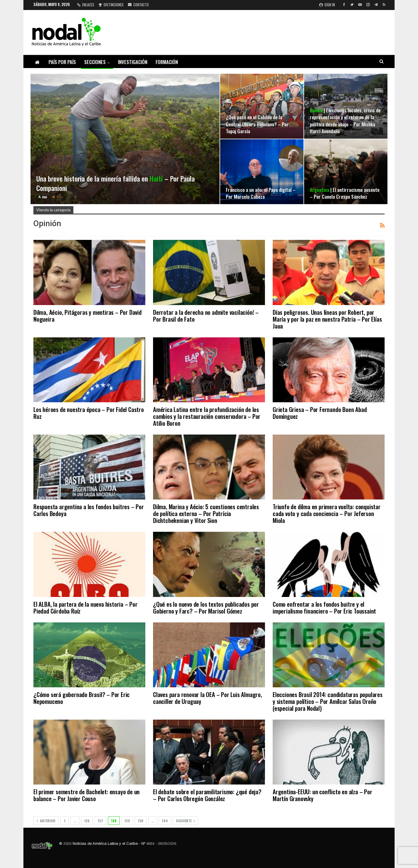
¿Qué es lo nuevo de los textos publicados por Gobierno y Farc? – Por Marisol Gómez (206, 607)
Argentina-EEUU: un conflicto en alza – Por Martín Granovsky (322, 795)
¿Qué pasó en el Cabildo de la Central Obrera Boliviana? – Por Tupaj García (257, 124)
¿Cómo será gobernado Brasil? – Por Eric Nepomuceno (82, 698)
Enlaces (86, 5)
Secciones (95, 62)
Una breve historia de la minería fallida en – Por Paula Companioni (116, 183)
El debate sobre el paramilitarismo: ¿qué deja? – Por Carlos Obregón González (207, 795)
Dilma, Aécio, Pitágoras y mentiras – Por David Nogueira (88, 315)
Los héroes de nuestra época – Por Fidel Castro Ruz (89, 413)
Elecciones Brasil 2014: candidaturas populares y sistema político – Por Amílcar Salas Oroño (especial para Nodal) (328, 701)
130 (141, 821)
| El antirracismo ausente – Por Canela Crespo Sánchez (345, 193)
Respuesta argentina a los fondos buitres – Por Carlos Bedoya (89, 510)
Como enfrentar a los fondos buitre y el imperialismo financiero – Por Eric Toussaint (324, 607)
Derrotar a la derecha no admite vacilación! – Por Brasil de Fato (206, 315)
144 (165, 821)
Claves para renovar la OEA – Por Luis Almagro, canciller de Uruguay (208, 698)
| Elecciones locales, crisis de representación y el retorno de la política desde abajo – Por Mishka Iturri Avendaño (345, 121)
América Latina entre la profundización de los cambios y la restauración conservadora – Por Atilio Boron (207, 416)
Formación (167, 62)
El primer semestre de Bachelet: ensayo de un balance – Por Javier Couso (87, 795)
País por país (62, 62)
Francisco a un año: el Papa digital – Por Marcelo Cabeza (261, 193)
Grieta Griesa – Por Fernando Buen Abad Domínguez (320, 413)
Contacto (138, 5)
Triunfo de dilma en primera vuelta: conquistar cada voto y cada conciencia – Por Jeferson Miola (327, 513)
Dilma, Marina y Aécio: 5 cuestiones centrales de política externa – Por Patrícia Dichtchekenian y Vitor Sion (206, 513)
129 (127, 821)
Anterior (46, 821)
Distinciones (111, 5)
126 (87, 821)
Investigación (133, 62)
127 (100, 821)
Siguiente (185, 821)
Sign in (327, 5)
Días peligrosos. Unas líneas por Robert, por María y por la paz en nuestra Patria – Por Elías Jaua (327, 319)
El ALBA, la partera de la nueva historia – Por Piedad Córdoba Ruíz (86, 607)
